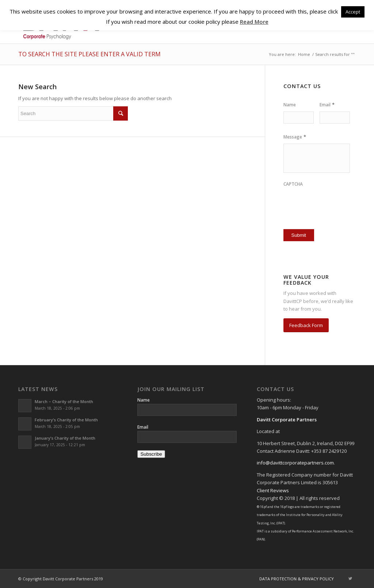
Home (304, 54)
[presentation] (326, 202)
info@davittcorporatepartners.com (295, 463)
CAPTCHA (293, 184)
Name (290, 105)
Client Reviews (273, 490)
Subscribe (151, 454)
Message (295, 137)
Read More (254, 22)
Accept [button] (353, 12)
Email (327, 105)
